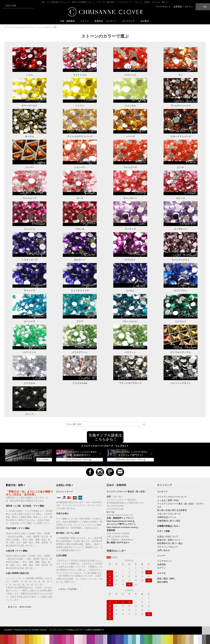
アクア (80, 321)
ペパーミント (29, 352)
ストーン (86, 21)
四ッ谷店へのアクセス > (118, 543)
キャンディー (130, 198)
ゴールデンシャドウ (181, 106)
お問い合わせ (164, 550)
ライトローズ (29, 198)
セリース (181, 198)
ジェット (29, 414)
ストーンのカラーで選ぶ (48, 27)
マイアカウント (163, 7)
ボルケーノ (80, 260)
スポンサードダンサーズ (169, 514)
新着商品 (99, 21)
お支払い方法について (168, 537)
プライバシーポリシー (168, 547)
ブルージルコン (130, 321)
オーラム (29, 136)
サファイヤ (29, 291)
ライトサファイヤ (80, 291)
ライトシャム (80, 75)
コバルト (130, 291)
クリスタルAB (80, 383)
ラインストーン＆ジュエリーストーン (19, 27)
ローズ (80, 198)
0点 (203, 7)
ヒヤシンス (130, 75)
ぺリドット (130, 352)
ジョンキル (130, 106)
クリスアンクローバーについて (172, 497)
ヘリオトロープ (29, 260)
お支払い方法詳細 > (68, 589)
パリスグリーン (80, 352)
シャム (29, 75)
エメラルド (181, 321)
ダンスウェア (130, 21)
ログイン (189, 7)
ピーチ (181, 167)
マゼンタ (80, 229)
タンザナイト (181, 229)
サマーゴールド (29, 106)
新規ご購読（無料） (167, 579)
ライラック (130, 229)
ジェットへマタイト (181, 383)
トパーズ (130, 136)
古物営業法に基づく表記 (169, 521)
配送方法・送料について (169, 540)
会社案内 (145, 21)
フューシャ (29, 229)
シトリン (80, 106)
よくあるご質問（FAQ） (169, 500)
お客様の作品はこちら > (169, 526)
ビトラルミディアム (181, 352)
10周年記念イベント (167, 517)
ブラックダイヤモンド (130, 383)
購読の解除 (163, 582)
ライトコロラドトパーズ (80, 136)
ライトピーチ (130, 167)
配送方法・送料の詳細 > (20, 607)
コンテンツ (113, 21)
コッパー (29, 167)
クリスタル (29, 383)
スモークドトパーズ (181, 136)
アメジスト (130, 260)
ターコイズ (29, 321)
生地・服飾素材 (69, 21)
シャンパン (80, 167)
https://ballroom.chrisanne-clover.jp (122, 527)
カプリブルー (181, 291)
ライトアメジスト (181, 260)
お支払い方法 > (64, 485)
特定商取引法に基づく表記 (170, 543)
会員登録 (177, 7)
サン (181, 75)
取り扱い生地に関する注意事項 (172, 510)
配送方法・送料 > (15, 485)
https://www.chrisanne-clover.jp (121, 521)
